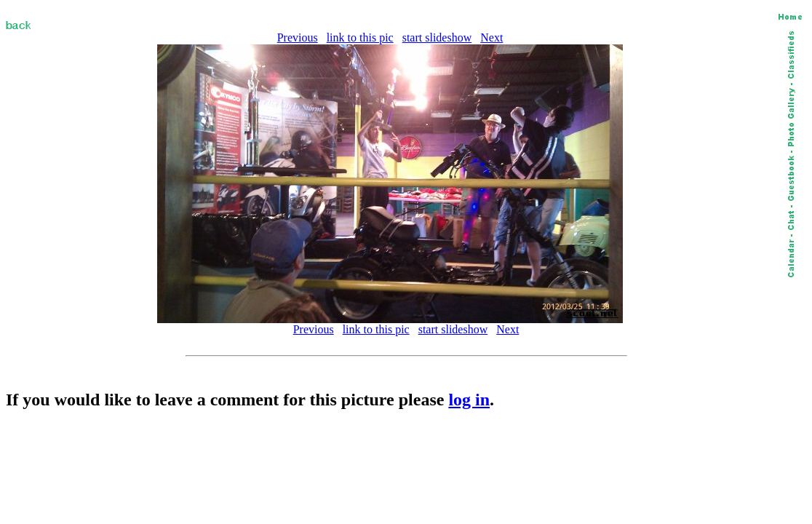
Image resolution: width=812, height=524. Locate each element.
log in (469, 400)
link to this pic (360, 37)
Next (491, 37)
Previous (298, 37)
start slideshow (437, 37)
